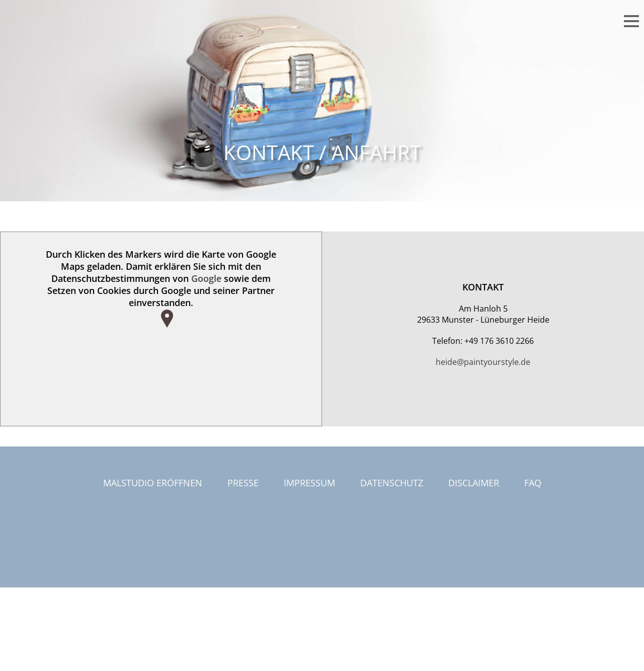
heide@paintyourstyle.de (483, 362)
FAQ (533, 483)
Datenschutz (392, 483)
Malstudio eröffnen (153, 483)
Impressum (309, 483)
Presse (243, 483)
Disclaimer (474, 483)
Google (206, 278)
